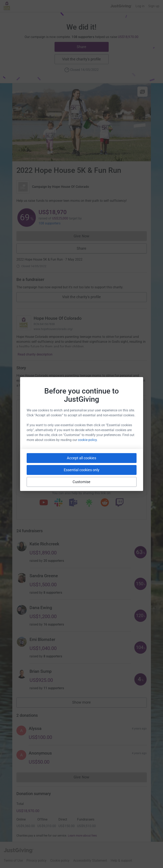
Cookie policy (60, 860)
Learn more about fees (82, 836)
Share (81, 47)
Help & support (121, 860)
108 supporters (50, 223)
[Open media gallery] (82, 122)
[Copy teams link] (73, 503)
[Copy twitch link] (120, 503)
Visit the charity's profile (81, 59)
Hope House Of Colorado (71, 187)
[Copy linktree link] (89, 504)
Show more (86, 703)
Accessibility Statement (90, 860)
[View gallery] (142, 92)
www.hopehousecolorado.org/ (53, 329)
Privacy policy (36, 860)
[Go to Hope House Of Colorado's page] (24, 323)
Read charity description (35, 354)
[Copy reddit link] (105, 503)
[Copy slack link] (58, 503)
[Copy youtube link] (44, 503)
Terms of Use (13, 860)
